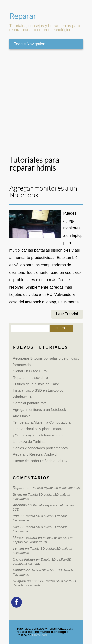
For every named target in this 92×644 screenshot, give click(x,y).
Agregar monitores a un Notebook (43, 192)
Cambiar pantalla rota (30, 403)
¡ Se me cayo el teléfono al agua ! (39, 435)
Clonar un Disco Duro (30, 371)
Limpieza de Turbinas (30, 442)
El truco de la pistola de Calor (36, 384)
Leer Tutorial (67, 314)
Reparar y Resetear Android (35, 454)
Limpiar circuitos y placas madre (38, 429)
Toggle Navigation (30, 44)
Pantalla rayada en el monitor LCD (56, 488)
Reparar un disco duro (30, 378)
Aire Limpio (22, 416)
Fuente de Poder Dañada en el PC (40, 461)
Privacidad (39, 635)
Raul (16, 527)
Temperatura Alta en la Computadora (42, 422)
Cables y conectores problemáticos (40, 448)
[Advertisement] (46, 103)
